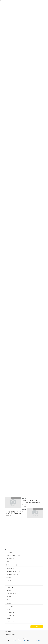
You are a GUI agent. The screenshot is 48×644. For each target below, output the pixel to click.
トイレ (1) (9, 584)
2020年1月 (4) (11, 622)
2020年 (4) (9, 619)
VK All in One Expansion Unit (34, 641)
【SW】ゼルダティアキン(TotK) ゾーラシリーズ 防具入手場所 (16, 513)
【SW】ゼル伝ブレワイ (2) (12, 574)
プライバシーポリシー (10, 635)
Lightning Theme (24, 641)
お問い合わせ (8, 632)
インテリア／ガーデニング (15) (13, 555)
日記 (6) (7, 562)
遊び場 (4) (9, 597)
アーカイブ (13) (9, 606)
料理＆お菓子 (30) (10, 559)
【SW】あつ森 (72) (10, 568)
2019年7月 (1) (11, 616)
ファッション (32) (10, 552)
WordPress (16, 641)
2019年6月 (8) (11, 612)
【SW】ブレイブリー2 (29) (12, 565)
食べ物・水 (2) (10, 587)
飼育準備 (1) (9, 590)
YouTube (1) (8, 578)
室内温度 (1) (9, 603)
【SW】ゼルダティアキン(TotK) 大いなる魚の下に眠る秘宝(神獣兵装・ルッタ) (32, 503)
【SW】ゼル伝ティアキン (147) (13, 571)
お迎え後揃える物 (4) (11, 593)
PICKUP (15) (8, 581)
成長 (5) (8, 600)
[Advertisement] (24, 534)
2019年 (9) (9, 609)
